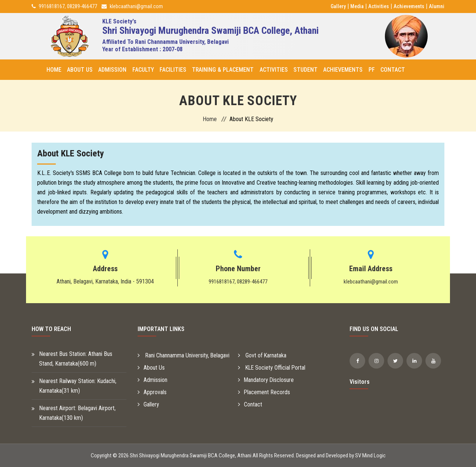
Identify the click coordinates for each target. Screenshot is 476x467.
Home (54, 70)
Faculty (143, 70)
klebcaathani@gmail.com (136, 6)
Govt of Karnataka (262, 355)
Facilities (173, 70)
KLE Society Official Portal (272, 368)
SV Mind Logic (370, 455)
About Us (80, 70)
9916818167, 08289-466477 (68, 6)
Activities (379, 6)
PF (371, 70)
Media (357, 6)
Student (305, 70)
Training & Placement (223, 70)
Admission (112, 70)
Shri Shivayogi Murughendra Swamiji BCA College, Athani (191, 455)
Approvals (152, 392)
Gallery (338, 6)
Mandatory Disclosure (266, 380)
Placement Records (264, 392)
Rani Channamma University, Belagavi (184, 355)
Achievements (409, 6)
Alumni (437, 6)
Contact (392, 70)
